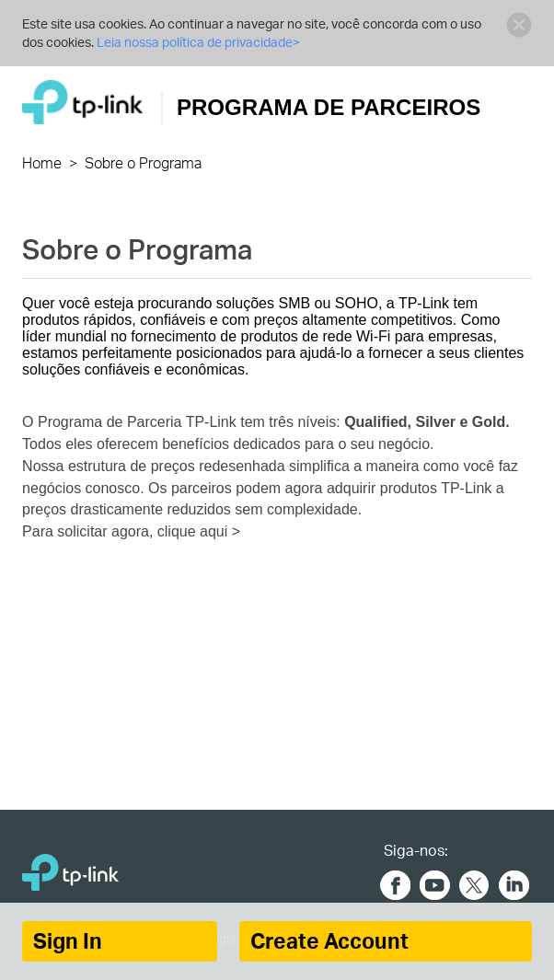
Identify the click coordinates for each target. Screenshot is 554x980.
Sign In (68, 941)
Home (42, 162)
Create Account (329, 941)
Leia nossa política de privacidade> (198, 42)
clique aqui (195, 531)
